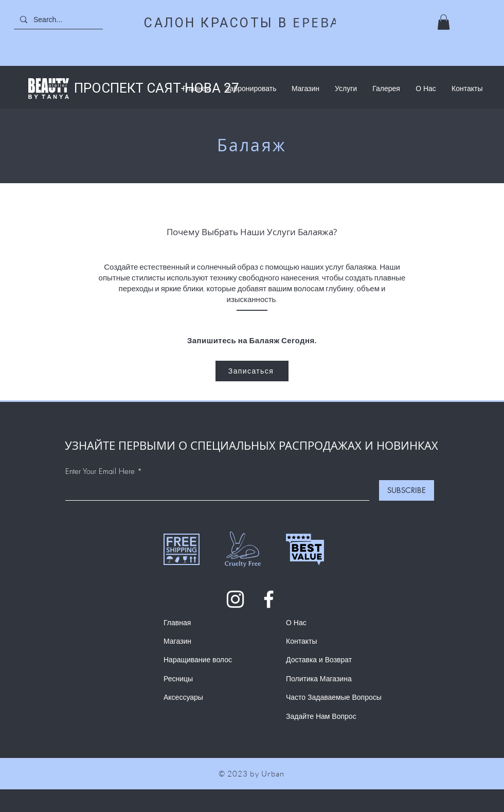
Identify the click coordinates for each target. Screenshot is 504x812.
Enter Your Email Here (100, 472)
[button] (444, 22)
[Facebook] (269, 599)
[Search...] (62, 19)
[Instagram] (235, 599)
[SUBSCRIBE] (407, 490)
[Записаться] (252, 371)
